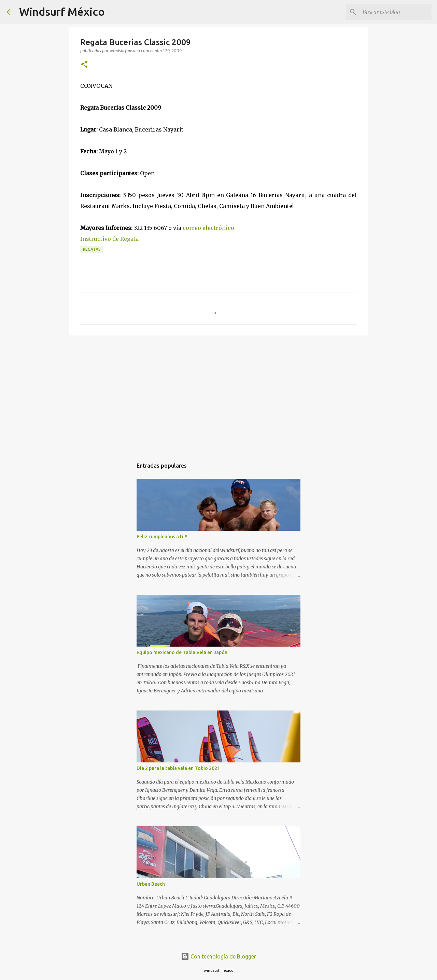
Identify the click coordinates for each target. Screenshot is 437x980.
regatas (92, 249)
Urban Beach (151, 884)
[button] (84, 65)
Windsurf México (62, 12)
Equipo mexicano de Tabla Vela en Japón (182, 652)
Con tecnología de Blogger (218, 956)
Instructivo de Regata (109, 239)
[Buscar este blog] (396, 12)
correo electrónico (208, 228)
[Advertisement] (218, 394)
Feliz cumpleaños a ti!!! (162, 537)
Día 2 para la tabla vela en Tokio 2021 (178, 768)
